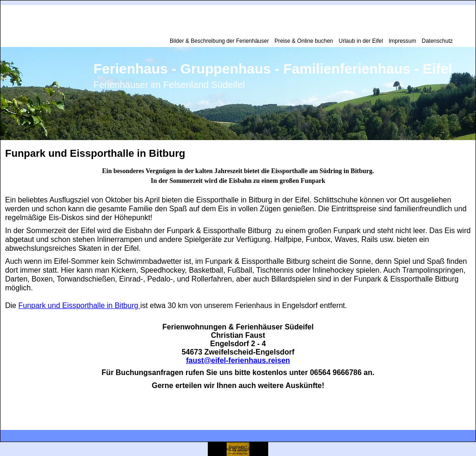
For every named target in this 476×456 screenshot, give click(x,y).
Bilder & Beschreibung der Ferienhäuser (219, 41)
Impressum (402, 41)
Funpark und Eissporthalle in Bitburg (79, 305)
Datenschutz (437, 41)
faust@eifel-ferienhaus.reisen (238, 360)
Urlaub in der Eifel (361, 41)
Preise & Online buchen (304, 41)
